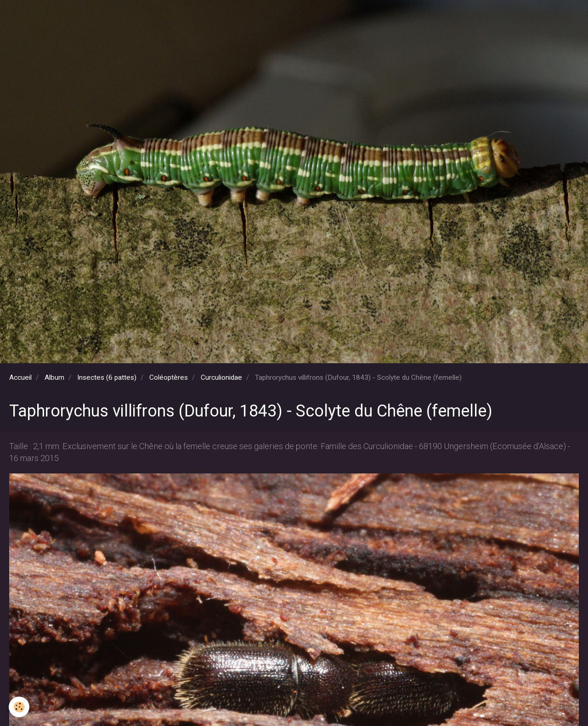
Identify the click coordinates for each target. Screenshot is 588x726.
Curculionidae (221, 377)
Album (54, 377)
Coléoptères (169, 377)
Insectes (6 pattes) (107, 377)
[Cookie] (20, 707)
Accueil (20, 377)
